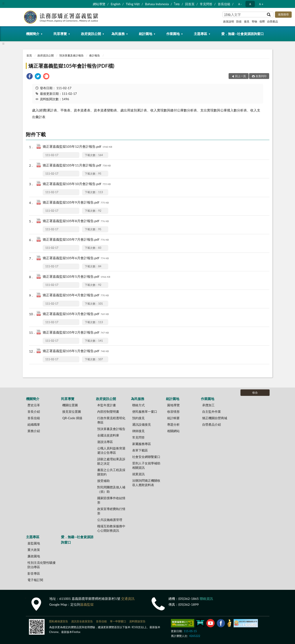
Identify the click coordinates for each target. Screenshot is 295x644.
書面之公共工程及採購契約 (111, 472)
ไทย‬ (177, 4)
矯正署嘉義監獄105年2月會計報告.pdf (76, 333)
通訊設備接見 (142, 424)
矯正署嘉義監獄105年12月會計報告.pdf (77, 147)
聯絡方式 (138, 405)
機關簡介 (33, 34)
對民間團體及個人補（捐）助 (111, 489)
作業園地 (173, 34)
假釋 (262, 21)
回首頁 (190, 4)
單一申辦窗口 (118, 621)
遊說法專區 (105, 442)
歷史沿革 (34, 405)
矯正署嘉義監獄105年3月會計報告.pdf (76, 314)
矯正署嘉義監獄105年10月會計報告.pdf (77, 184)
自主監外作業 (212, 411)
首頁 (29, 55)
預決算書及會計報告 (72, 55)
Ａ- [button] (240, 4)
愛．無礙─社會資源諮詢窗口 (243, 34)
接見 (247, 21)
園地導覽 (173, 405)
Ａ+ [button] (261, 4)
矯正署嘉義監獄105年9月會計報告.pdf (76, 203)
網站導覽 (99, 4)
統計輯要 (173, 418)
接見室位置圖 (72, 411)
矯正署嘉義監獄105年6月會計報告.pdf (76, 258)
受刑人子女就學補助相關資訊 (146, 465)
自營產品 (273, 21)
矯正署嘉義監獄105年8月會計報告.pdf (76, 221)
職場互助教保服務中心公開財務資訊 (111, 528)
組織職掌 (34, 424)
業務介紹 (34, 431)
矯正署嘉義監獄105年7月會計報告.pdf (76, 240)
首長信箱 (224, 4)
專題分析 (173, 424)
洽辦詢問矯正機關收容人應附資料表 (146, 483)
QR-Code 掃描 (72, 418)
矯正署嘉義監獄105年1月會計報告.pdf (76, 351)
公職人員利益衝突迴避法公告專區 (111, 450)
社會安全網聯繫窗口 (146, 457)
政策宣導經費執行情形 (111, 511)
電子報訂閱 (35, 580)
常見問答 (206, 4)
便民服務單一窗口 (145, 411)
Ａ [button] (250, 4)
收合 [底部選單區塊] (255, 393)
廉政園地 (34, 556)
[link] (30, 77)
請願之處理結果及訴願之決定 (111, 461)
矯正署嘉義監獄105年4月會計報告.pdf (76, 295)
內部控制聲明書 (108, 411)
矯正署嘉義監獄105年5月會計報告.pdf (77, 277)
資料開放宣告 (137, 621)
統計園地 (146, 34)
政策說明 (229, 21)
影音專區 (34, 573)
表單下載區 (140, 450)
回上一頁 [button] (240, 76)
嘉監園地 (34, 543)
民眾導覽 (60, 34)
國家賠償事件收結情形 (111, 500)
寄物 (254, 21)
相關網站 (173, 431)
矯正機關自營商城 (215, 418)
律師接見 (138, 431)
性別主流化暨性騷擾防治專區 (42, 565)
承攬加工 (208, 405)
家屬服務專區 (142, 444)
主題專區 (200, 34)
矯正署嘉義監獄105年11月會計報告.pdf (77, 166)
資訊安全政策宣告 (82, 621)
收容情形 (173, 411)
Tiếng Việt (133, 4)
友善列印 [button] (261, 76)
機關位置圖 (70, 405)
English (116, 4)
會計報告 (95, 55)
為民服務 (118, 34)
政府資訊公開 (91, 34)
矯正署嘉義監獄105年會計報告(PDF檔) (71, 66)
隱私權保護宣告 (59, 621)
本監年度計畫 (107, 405)
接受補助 (103, 481)
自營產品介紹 (212, 424)
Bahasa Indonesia (157, 4)
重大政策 (34, 550)
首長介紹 (34, 411)
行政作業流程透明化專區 (111, 420)
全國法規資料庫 (108, 435)
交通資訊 (128, 598)
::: (3, 3)
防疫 (239, 21)
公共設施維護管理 (110, 520)
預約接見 (138, 418)
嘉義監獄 (87, 604)
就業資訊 (138, 474)
